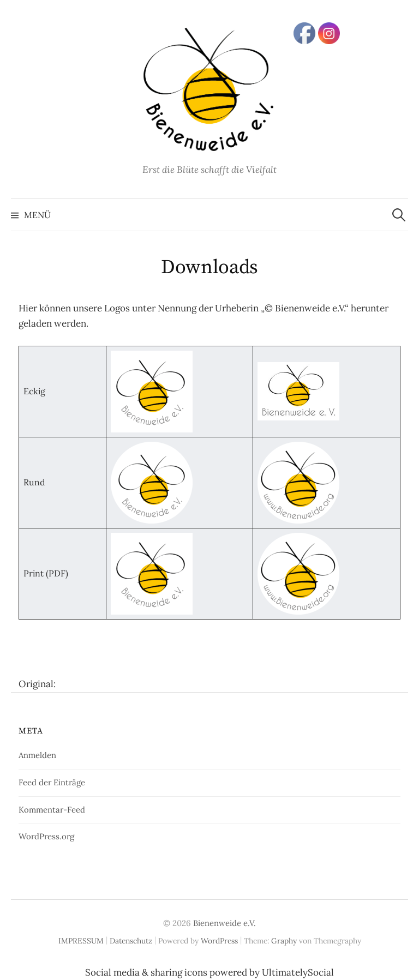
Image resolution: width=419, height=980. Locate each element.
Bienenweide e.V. (225, 923)
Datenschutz (131, 941)
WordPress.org (46, 836)
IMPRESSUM (81, 941)
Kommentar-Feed (52, 810)
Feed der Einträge (52, 782)
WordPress (219, 941)
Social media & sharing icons (147, 972)
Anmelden (37, 755)
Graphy (284, 941)
